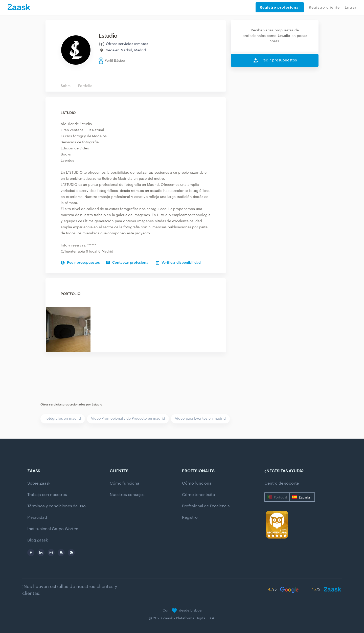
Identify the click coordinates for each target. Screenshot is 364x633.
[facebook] (31, 553)
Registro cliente (324, 8)
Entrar (351, 8)
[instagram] (51, 553)
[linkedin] (41, 553)
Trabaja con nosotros (47, 495)
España (304, 497)
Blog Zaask (37, 540)
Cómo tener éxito (198, 495)
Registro (190, 517)
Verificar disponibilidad (178, 263)
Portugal (280, 497)
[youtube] (61, 553)
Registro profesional (280, 7)
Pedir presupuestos (80, 263)
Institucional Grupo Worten (53, 529)
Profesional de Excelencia (206, 506)
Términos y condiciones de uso (56, 506)
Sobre (66, 86)
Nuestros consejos (127, 495)
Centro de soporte (282, 483)
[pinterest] (71, 553)
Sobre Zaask (39, 483)
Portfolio (85, 86)
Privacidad (37, 517)
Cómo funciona (124, 483)
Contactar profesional (128, 263)
